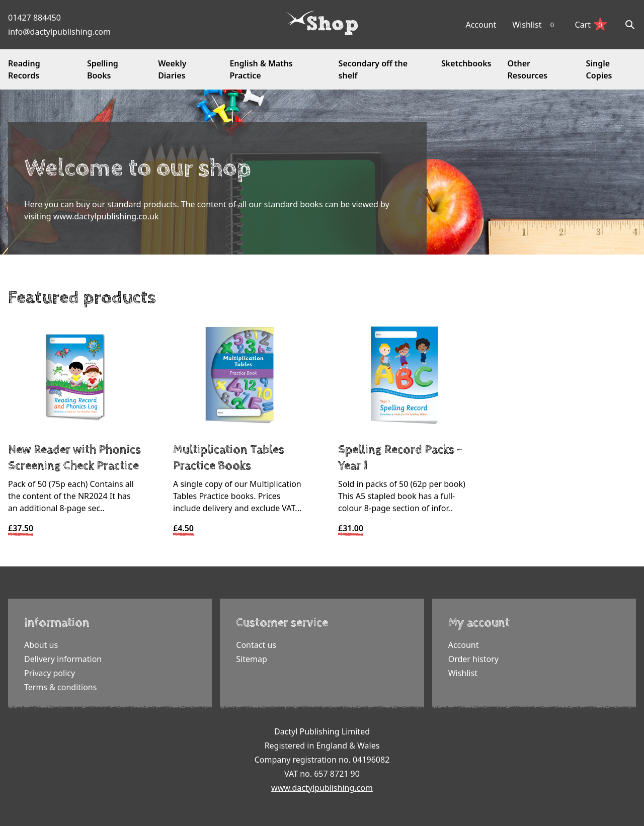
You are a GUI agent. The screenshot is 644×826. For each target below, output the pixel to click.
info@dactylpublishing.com (59, 32)
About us (41, 645)
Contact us (256, 645)
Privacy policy (50, 673)
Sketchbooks (466, 63)
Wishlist (535, 25)
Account (481, 25)
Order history (473, 659)
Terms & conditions (60, 687)
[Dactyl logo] (322, 23)
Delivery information (63, 659)
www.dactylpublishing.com (322, 788)
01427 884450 (34, 18)
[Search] (630, 25)
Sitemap (252, 659)
